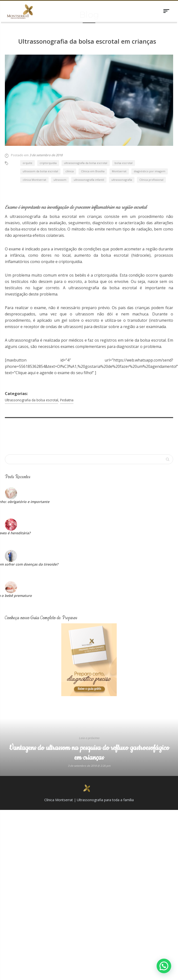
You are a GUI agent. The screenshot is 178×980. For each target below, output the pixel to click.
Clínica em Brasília (93, 135)
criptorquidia (48, 127)
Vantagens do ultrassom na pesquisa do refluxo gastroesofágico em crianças (89, 717)
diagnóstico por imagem (150, 135)
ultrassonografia (122, 144)
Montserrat (119, 135)
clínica (70, 135)
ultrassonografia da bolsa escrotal (86, 127)
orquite (27, 127)
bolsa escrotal (124, 127)
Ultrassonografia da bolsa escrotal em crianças (87, 41)
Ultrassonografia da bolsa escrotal (31, 364)
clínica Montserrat (34, 144)
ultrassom (60, 144)
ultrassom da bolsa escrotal (40, 135)
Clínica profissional (151, 144)
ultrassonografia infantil (89, 144)
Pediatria (67, 364)
